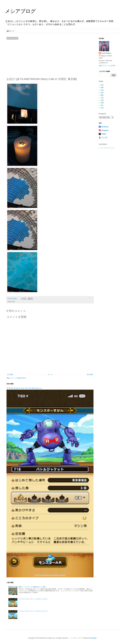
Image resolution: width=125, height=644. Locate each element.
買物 (102, 103)
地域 (102, 100)
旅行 (14, 302)
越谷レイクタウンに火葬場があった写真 (32, 587)
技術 (102, 90)
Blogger (94, 638)
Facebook (105, 127)
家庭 (102, 87)
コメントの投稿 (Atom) (18, 378)
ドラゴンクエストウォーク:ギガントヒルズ (33, 599)
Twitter (104, 134)
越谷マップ (10, 31)
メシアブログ (20, 11)
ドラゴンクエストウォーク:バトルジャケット (24, 388)
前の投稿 (90, 375)
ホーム (50, 375)
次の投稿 (10, 375)
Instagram (105, 130)
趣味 (102, 95)
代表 (102, 98)
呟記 (102, 108)
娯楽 (102, 93)
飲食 (102, 85)
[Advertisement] (50, 58)
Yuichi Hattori (106, 53)
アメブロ (104, 138)
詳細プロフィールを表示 (107, 66)
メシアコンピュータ (107, 148)
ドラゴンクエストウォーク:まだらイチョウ (33, 611)
